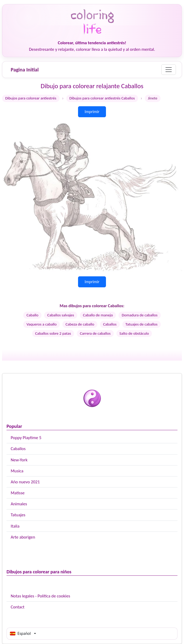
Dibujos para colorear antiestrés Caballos (102, 98)
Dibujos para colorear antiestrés (31, 98)
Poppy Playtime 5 (26, 438)
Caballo (32, 315)
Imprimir (92, 112)
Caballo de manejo (98, 315)
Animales (19, 504)
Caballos (18, 449)
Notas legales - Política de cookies (40, 596)
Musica (17, 471)
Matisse (18, 493)
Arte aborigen (23, 537)
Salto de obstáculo (134, 333)
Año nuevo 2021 (25, 482)
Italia (15, 526)
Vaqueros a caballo (41, 324)
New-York (19, 460)
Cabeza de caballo (80, 324)
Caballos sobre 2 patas (53, 333)
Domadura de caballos (140, 315)
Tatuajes (18, 515)
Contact (18, 607)
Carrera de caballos (95, 333)
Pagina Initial (25, 70)
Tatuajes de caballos (142, 324)
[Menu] (169, 70)
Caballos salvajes (61, 315)
